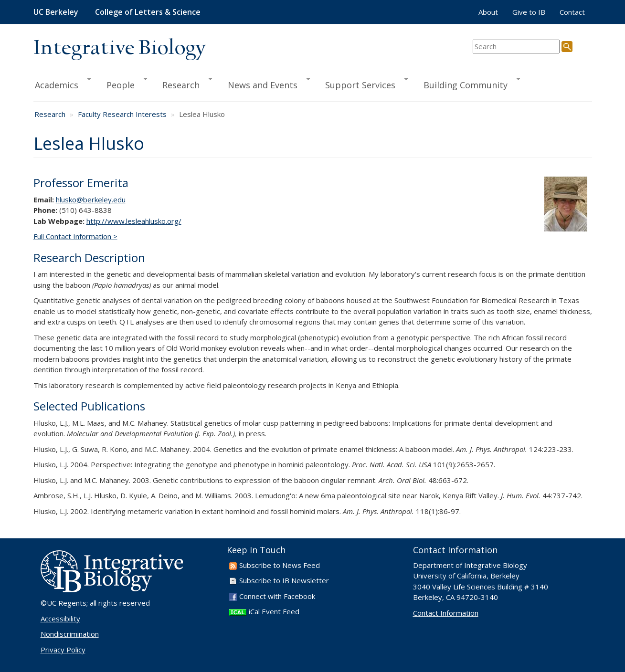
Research (183, 84)
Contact (572, 12)
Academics (63, 84)
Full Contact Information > (75, 236)
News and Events (265, 84)
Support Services (362, 84)
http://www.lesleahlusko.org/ (134, 221)
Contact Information (446, 613)
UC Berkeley (56, 12)
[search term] (516, 47)
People (123, 84)
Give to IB (529, 12)
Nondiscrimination (70, 634)
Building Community (468, 84)
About (488, 12)
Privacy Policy (63, 650)
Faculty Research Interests (122, 114)
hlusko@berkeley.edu (91, 199)
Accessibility (60, 619)
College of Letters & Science (148, 12)
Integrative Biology (119, 48)
